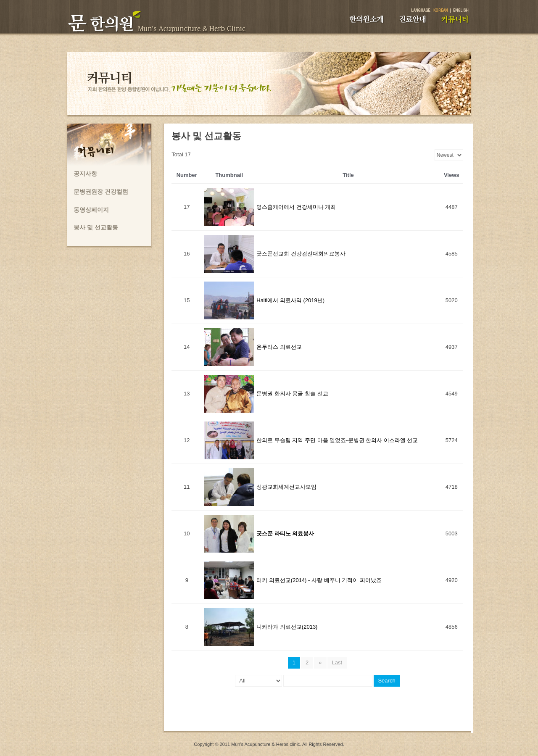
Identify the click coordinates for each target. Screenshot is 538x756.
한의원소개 (367, 19)
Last (337, 662)
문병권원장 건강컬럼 (101, 192)
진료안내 (413, 19)
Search (386, 681)
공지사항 (85, 174)
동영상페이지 (91, 210)
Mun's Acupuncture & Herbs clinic (266, 744)
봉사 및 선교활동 (96, 227)
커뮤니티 (455, 19)
